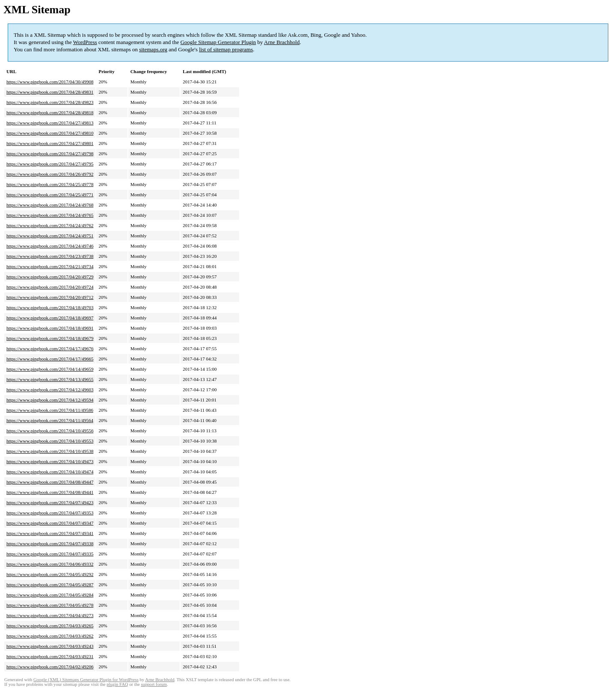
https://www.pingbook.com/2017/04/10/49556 (50, 431)
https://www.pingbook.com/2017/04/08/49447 (50, 482)
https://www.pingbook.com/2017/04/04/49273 (50, 615)
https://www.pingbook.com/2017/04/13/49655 (50, 379)
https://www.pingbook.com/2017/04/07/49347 (50, 523)
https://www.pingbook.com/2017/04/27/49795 (50, 164)
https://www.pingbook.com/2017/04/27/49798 (50, 154)
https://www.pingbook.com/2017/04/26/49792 (50, 174)
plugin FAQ (117, 684)
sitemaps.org (153, 49)
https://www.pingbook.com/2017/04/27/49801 (50, 143)
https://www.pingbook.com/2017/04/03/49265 (50, 626)
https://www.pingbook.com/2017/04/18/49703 (50, 307)
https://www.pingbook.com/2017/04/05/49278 (50, 605)
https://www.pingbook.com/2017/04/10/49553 (50, 441)
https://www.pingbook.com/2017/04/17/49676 (50, 348)
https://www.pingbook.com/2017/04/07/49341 (50, 533)
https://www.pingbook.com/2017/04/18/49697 (50, 318)
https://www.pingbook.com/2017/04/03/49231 (50, 656)
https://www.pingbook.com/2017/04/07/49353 (50, 513)
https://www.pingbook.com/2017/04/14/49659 (50, 369)
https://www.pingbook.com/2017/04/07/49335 (50, 554)
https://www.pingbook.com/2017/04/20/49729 (50, 277)
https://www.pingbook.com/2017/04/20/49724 (50, 287)
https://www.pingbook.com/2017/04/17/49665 (50, 359)
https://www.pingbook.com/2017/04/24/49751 (50, 236)
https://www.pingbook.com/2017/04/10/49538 (50, 451)
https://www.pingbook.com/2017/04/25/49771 (50, 195)
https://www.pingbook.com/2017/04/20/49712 (50, 297)
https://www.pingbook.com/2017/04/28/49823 (50, 102)
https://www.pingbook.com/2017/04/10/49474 (50, 472)
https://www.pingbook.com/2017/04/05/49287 (50, 585)
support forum (154, 684)
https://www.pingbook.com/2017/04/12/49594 (50, 400)
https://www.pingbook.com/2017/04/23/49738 (50, 256)
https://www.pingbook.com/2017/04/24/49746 (50, 246)
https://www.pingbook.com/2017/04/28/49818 (50, 112)
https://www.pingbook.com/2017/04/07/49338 (50, 543)
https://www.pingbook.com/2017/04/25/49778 (50, 184)
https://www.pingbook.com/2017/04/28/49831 (50, 92)
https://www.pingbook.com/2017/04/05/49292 (50, 574)
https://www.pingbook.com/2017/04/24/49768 (50, 205)
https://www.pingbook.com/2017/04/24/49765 (50, 215)
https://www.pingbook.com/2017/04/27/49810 (50, 133)
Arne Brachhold (282, 42)
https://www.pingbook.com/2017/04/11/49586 (50, 410)
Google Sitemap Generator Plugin (218, 42)
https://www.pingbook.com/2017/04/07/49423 (50, 502)
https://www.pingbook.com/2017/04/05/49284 (50, 595)
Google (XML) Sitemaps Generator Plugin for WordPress (86, 680)
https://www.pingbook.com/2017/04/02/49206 (50, 667)
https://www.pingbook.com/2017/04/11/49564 (50, 420)
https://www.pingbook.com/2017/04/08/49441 (50, 492)
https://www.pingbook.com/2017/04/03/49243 (50, 646)
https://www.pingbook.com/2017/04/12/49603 (50, 390)
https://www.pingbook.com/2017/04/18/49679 (50, 338)
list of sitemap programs (226, 49)
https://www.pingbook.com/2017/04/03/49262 (50, 636)
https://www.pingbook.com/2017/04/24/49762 (50, 225)
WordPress (85, 42)
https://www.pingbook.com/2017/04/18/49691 (50, 328)
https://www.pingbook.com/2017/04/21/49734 (50, 266)
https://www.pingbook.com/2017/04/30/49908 (50, 82)
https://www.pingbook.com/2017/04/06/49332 (50, 564)
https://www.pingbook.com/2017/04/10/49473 (50, 461)
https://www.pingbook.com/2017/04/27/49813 (50, 123)
